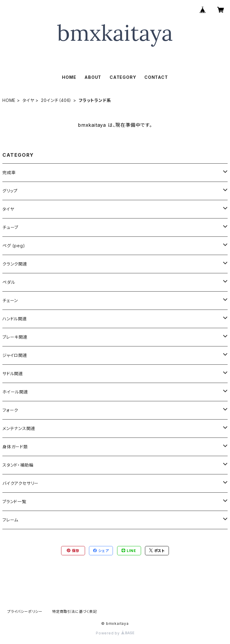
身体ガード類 (15, 447)
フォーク (10, 410)
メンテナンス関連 (19, 428)
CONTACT (156, 77)
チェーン (10, 300)
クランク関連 (15, 264)
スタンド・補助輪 (18, 465)
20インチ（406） (56, 100)
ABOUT (93, 77)
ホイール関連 (15, 392)
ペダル (9, 282)
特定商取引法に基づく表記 (75, 611)
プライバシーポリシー (25, 611)
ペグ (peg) (14, 246)
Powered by (115, 633)
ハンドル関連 (15, 319)
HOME (69, 77)
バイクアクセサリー (21, 483)
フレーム (10, 520)
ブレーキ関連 (15, 337)
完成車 (9, 172)
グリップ (10, 191)
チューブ (10, 227)
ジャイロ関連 (15, 355)
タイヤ (28, 100)
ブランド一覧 (14, 502)
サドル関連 (13, 374)
